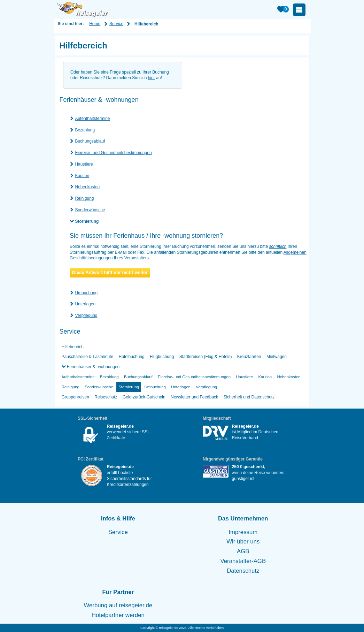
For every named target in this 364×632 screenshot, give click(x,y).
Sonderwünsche (90, 210)
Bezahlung (85, 130)
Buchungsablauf (90, 141)
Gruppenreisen (75, 397)
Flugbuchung (162, 357)
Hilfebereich (73, 347)
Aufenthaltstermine (92, 119)
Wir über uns (243, 542)
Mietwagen (277, 357)
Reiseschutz (106, 397)
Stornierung (87, 221)
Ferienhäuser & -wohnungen (93, 367)
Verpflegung (86, 315)
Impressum (243, 532)
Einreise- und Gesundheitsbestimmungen (113, 153)
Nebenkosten (87, 187)
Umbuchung (86, 293)
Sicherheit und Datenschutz (249, 397)
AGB (243, 551)
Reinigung (84, 198)
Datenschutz (243, 571)
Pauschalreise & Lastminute (88, 357)
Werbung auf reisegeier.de (118, 605)
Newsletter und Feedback (194, 397)
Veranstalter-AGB (243, 561)
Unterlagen (85, 304)
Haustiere (84, 164)
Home (95, 24)
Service (116, 24)
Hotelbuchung (132, 357)
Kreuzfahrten (249, 357)
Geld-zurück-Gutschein (144, 397)
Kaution (82, 176)
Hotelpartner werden (118, 615)
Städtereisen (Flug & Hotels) (206, 357)
